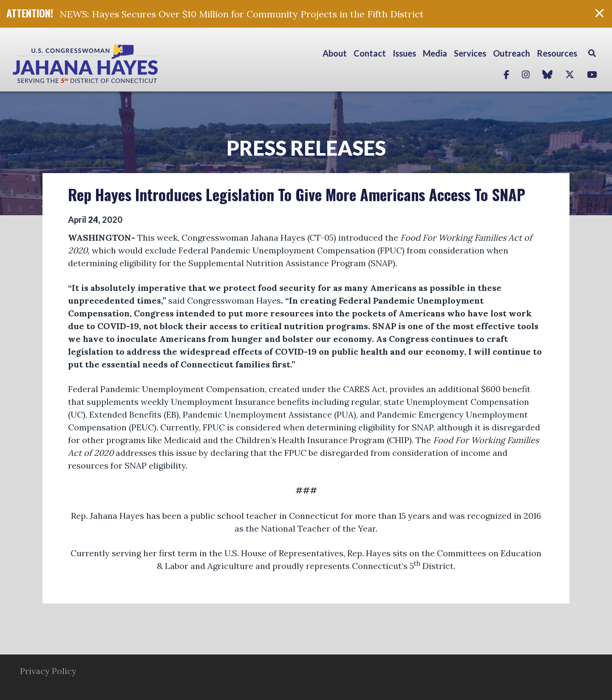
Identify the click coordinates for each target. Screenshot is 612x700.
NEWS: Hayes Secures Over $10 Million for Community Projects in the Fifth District (242, 14)
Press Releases (306, 148)
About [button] (335, 53)
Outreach (511, 53)
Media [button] (435, 53)
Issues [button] (404, 53)
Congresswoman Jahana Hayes (115, 64)
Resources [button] (557, 53)
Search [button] (592, 53)
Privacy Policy (48, 671)
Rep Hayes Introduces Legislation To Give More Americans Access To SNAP (297, 194)
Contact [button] (370, 53)
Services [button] (470, 53)
